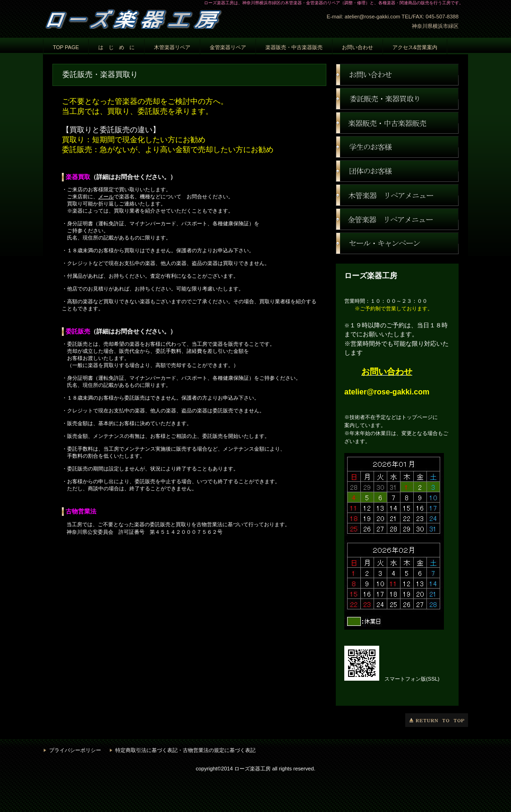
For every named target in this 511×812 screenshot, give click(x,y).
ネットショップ (397, 123)
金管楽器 (397, 219)
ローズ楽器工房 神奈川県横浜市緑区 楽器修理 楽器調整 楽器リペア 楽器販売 (137, 17)
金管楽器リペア (228, 47)
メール (106, 197)
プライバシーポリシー (75, 750)
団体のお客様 (397, 171)
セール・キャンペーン (397, 243)
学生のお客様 (397, 147)
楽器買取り (397, 99)
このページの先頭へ (437, 720)
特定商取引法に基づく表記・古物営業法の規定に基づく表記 (185, 750)
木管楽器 (397, 195)
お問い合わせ (397, 75)
